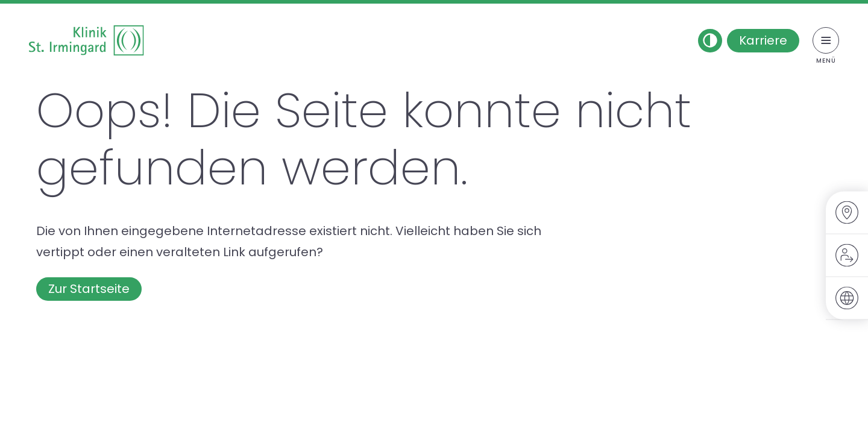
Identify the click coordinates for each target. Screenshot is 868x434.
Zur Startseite (89, 289)
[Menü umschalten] (826, 40)
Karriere (763, 40)
